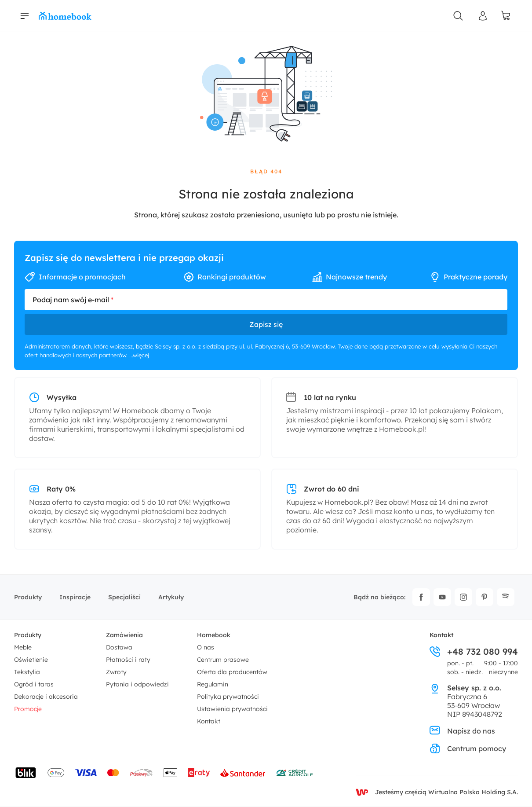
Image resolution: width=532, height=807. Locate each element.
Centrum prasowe (223, 660)
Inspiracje (75, 597)
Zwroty (116, 672)
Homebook (214, 635)
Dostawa (119, 647)
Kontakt (209, 721)
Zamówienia (124, 635)
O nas (206, 647)
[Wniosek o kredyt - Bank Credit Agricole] (295, 773)
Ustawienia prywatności (232, 709)
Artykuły (171, 597)
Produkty (28, 597)
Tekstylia (27, 672)
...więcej (139, 355)
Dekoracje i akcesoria (46, 697)
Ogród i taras (34, 684)
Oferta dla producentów (232, 672)
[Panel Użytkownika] (483, 16)
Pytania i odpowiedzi (137, 684)
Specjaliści (124, 597)
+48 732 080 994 (474, 652)
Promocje (28, 709)
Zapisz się (266, 324)
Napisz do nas (462, 731)
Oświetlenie (31, 660)
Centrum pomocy (468, 748)
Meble (23, 647)
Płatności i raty (128, 660)
